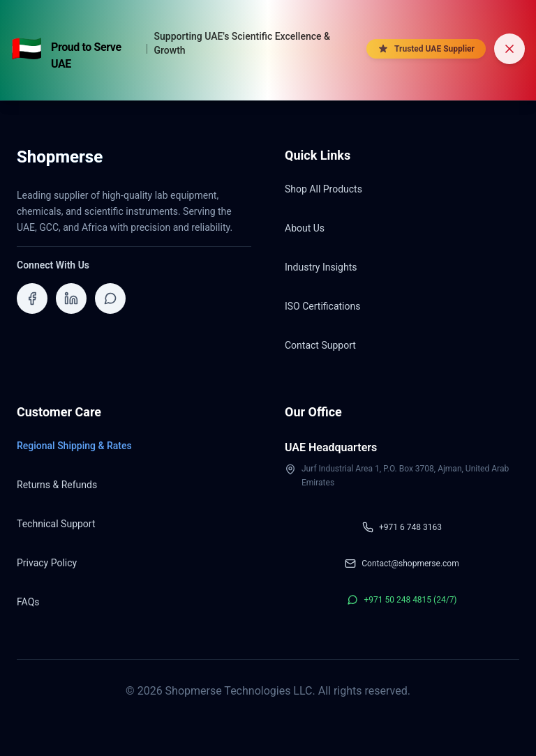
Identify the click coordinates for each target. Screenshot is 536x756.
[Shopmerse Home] (60, 161)
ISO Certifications (322, 306)
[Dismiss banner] (509, 49)
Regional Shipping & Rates (74, 446)
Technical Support (56, 524)
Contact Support (320, 345)
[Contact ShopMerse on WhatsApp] (110, 298)
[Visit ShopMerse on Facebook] (32, 298)
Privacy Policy (47, 563)
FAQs (28, 602)
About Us (305, 228)
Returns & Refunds (57, 485)
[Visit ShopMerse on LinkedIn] (71, 298)
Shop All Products (323, 189)
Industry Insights (321, 267)
